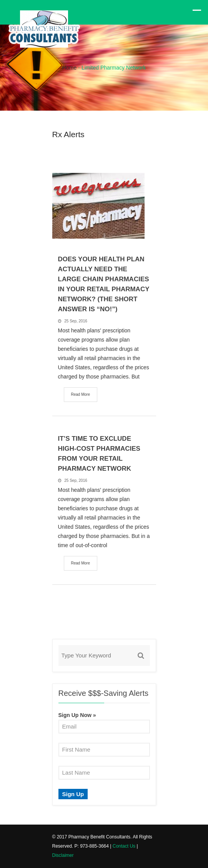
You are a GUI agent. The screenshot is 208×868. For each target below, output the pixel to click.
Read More (81, 394)
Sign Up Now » (77, 715)
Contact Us (124, 846)
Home (69, 68)
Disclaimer (63, 855)
